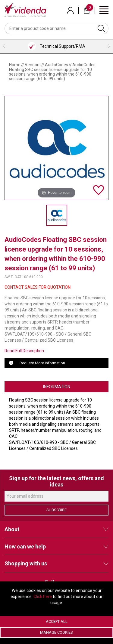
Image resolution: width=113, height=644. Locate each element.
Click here (43, 597)
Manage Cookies (56, 632)
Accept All (57, 621)
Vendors (33, 65)
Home (15, 65)
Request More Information (42, 363)
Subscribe (56, 510)
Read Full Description (24, 351)
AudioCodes (56, 65)
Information (57, 387)
